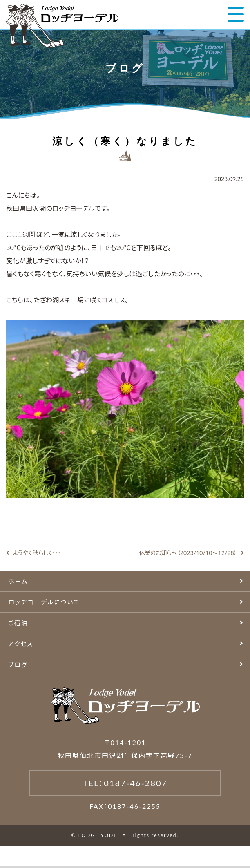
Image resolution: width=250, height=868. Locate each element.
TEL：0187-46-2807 (125, 783)
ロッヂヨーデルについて (44, 602)
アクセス (21, 644)
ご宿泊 (18, 623)
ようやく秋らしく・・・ (37, 553)
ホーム (18, 581)
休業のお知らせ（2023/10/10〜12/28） (188, 553)
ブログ (18, 664)
